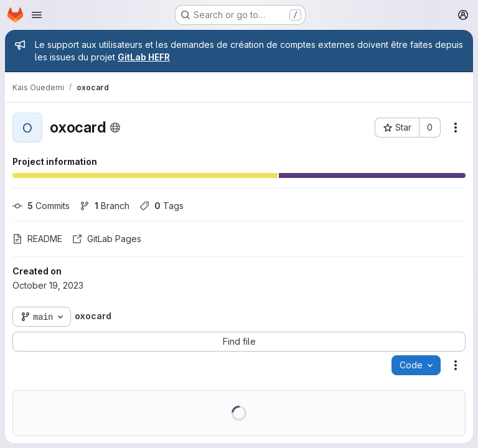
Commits (41, 206)
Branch (105, 206)
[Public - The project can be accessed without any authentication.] (115, 128)
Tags (162, 206)
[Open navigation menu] (37, 15)
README (37, 239)
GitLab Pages (107, 239)
